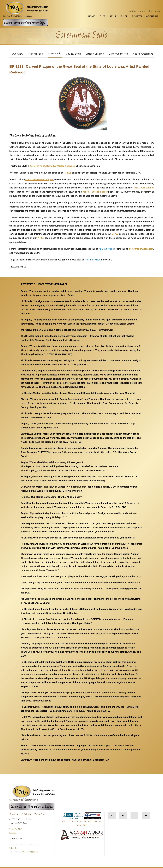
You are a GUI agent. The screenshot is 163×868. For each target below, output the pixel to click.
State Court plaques (143, 188)
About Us (152, 16)
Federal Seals (36, 54)
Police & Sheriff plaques (95, 192)
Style (113, 16)
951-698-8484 (16, 829)
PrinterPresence (30, 852)
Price (124, 16)
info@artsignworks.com (141, 249)
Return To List (19, 267)
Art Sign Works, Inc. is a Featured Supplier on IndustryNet (82, 820)
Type (102, 16)
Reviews (137, 16)
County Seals (73, 54)
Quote (142, 11)
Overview (17, 54)
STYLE (115, 234)
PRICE (68, 173)
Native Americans (143, 54)
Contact (132, 11)
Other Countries (118, 54)
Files (150, 11)
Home (92, 16)
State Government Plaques (39, 179)
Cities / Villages (95, 54)
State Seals (55, 53)
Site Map (14, 848)
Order (157, 11)
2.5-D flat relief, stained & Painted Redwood (53, 166)
